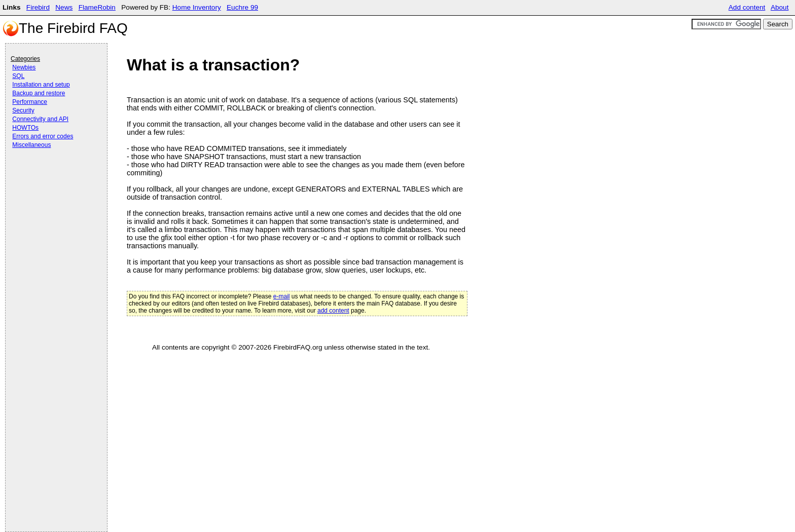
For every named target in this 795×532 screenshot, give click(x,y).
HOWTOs (25, 128)
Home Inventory (197, 7)
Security (23, 110)
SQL (18, 76)
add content (333, 311)
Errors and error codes (43, 136)
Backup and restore (39, 93)
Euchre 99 (242, 7)
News (64, 7)
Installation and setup (41, 85)
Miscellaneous (31, 145)
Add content (747, 7)
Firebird (38, 7)
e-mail (282, 296)
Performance (30, 102)
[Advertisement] (51, 178)
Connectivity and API (40, 119)
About (780, 7)
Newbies (24, 67)
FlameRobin (97, 7)
